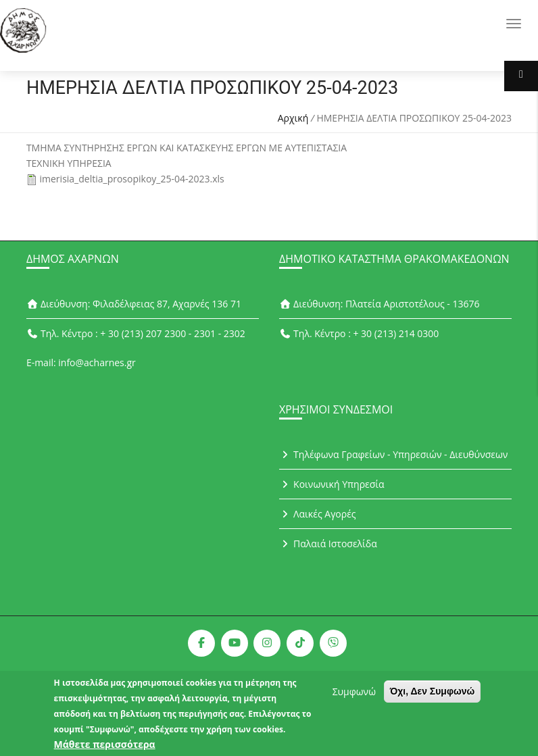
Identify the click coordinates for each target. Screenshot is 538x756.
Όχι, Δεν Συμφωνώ (433, 695)
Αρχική (293, 118)
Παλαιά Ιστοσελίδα (328, 544)
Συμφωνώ (354, 696)
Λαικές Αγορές (318, 514)
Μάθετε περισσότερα (105, 748)
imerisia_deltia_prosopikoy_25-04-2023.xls (132, 179)
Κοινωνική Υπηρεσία (332, 484)
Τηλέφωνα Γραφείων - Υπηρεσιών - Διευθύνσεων (393, 454)
